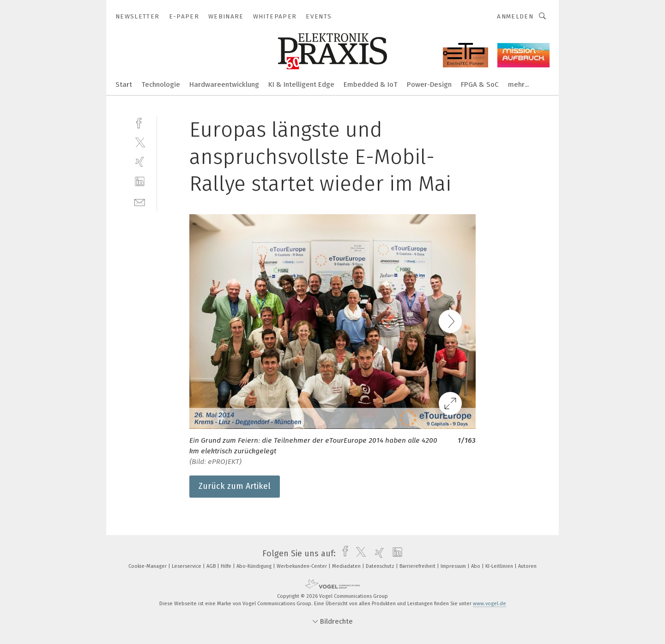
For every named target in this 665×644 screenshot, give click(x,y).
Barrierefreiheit (418, 566)
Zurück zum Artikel (235, 486)
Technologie (161, 84)
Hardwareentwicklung (224, 84)
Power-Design (429, 84)
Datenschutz (381, 566)
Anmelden (515, 16)
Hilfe (227, 566)
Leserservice (187, 566)
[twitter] (140, 142)
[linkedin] (140, 182)
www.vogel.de (490, 604)
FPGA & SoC (480, 84)
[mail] (140, 202)
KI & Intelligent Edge (301, 84)
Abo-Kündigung (255, 566)
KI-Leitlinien (500, 566)
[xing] (140, 162)
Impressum (454, 566)
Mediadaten (347, 566)
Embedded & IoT (371, 84)
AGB (212, 566)
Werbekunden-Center (302, 566)
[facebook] (140, 122)
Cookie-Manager (148, 566)
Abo (476, 566)
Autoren (527, 566)
